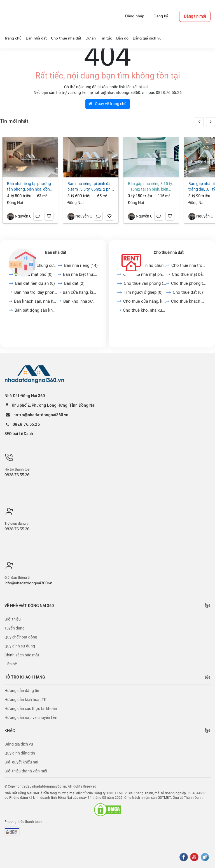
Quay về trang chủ (107, 104)
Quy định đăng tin (20, 753)
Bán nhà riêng (81, 265)
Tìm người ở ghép (143, 292)
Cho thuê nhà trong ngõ (189, 265)
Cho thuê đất (188, 292)
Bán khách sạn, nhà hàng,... (36, 301)
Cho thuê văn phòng (145, 283)
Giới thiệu (13, 619)
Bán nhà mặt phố (34, 274)
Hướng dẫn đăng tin (22, 691)
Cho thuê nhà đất (169, 253)
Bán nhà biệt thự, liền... (80, 274)
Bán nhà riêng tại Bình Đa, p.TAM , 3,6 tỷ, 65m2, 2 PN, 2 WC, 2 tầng (89, 187)
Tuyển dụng (15, 628)
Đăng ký (161, 16)
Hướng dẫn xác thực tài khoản (31, 709)
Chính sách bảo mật (22, 655)
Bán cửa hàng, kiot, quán (80, 292)
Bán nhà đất (56, 253)
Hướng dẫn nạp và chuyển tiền (31, 717)
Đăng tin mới (195, 16)
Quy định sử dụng (20, 646)
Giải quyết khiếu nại (21, 762)
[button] (211, 122)
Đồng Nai (15, 203)
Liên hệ (11, 664)
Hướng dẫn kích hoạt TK (25, 700)
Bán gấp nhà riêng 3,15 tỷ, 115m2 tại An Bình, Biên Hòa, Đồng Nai (150, 187)
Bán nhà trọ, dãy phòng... (36, 292)
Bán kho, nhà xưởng (80, 301)
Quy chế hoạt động (21, 637)
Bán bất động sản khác (36, 310)
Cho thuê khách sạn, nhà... (189, 301)
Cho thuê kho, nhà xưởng (145, 310)
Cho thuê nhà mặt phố (145, 274)
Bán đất (74, 283)
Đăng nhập (135, 16)
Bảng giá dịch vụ (19, 744)
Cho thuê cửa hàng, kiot (145, 301)
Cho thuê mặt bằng (189, 274)
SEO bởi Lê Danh (19, 434)
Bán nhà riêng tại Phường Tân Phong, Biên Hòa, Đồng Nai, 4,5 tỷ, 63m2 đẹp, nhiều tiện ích (30, 187)
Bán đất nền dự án (35, 283)
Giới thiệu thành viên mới (26, 771)
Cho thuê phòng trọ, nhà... (189, 283)
